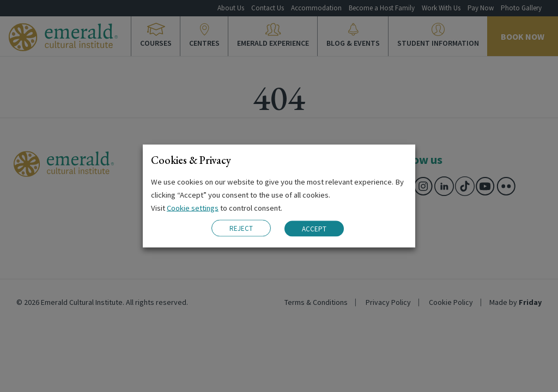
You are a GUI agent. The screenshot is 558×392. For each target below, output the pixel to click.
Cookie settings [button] (193, 208)
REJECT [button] (241, 228)
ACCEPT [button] (314, 228)
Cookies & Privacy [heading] (191, 160)
